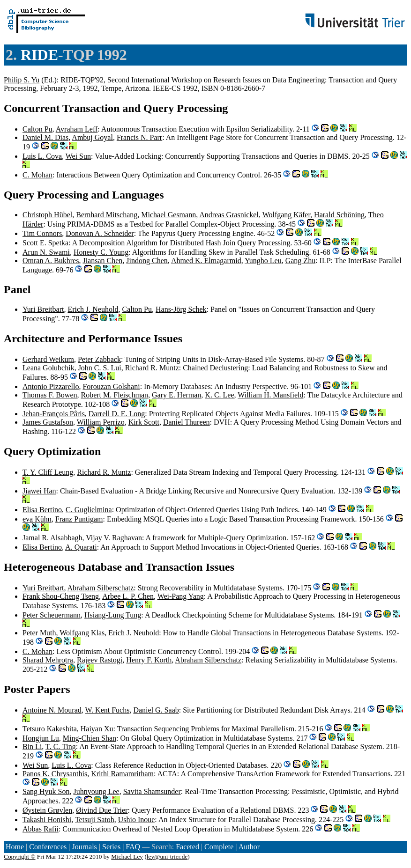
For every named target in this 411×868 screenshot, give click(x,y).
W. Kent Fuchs (107, 710)
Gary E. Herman (176, 395)
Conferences (48, 847)
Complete (219, 847)
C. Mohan (37, 175)
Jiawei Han (39, 491)
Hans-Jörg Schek (181, 309)
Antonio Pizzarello (51, 386)
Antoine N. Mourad (52, 710)
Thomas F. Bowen (50, 395)
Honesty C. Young (101, 252)
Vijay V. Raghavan (114, 538)
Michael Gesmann (168, 215)
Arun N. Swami (46, 252)
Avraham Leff (77, 129)
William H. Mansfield (270, 395)
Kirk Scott (144, 422)
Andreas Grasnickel (229, 215)
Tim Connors (42, 233)
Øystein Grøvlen (47, 810)
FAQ (133, 847)
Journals (84, 847)
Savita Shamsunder (152, 791)
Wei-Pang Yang (181, 596)
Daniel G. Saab (156, 710)
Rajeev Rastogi (100, 660)
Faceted (187, 847)
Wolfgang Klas (82, 633)
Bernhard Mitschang (107, 215)
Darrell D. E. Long (117, 414)
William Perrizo (101, 422)
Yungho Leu (263, 261)
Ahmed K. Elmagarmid (206, 261)
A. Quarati (81, 547)
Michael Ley (127, 857)
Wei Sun (78, 156)
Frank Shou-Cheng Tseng (61, 596)
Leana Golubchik (49, 368)
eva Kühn (37, 519)
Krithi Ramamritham (122, 774)
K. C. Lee (219, 395)
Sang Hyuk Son (46, 791)
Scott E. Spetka (45, 243)
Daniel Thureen (187, 422)
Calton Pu (37, 129)
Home (15, 847)
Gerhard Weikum (48, 359)
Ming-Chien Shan (90, 738)
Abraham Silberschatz (101, 588)
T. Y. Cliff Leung (48, 472)
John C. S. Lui (100, 368)
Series (111, 847)
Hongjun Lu (41, 738)
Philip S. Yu (22, 80)
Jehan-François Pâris (54, 414)
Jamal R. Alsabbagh (52, 538)
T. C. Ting (61, 747)
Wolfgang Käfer (286, 215)
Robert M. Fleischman (115, 395)
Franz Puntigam (79, 519)
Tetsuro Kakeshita (50, 729)
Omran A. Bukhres (51, 261)
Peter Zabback (99, 359)
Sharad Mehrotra (48, 660)
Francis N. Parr (139, 137)
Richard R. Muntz (152, 368)
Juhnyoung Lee (96, 791)
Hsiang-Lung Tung (113, 615)
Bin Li (32, 747)
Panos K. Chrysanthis (55, 774)
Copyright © (20, 857)
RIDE (39, 55)
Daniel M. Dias (45, 137)
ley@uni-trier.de (167, 857)
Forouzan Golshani (111, 386)
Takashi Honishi (47, 820)
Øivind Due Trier (102, 810)
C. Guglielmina (89, 510)
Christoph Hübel (47, 215)
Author (249, 847)
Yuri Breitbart (43, 309)
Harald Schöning (339, 215)
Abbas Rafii (41, 829)
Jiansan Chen (102, 261)
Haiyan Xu (97, 729)
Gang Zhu (300, 261)
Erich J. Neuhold (93, 309)
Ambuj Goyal (92, 137)
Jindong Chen (147, 261)
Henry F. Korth (149, 660)
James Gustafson (48, 422)
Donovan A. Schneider (100, 233)
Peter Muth (39, 633)
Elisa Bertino (42, 510)
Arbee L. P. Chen (128, 596)
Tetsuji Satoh (95, 820)
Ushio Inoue (137, 820)
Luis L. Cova (42, 156)
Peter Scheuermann (52, 615)
